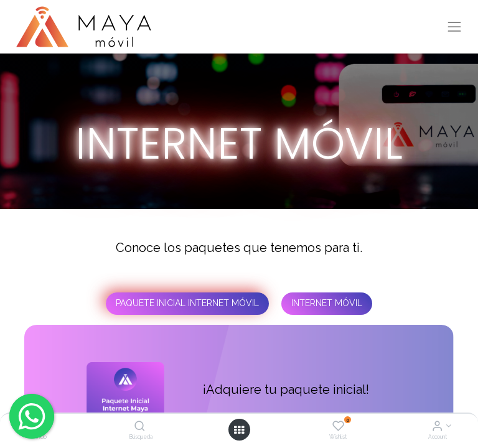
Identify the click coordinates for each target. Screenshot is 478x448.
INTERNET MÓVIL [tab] (327, 303)
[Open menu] (239, 430)
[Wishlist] (338, 427)
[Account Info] (437, 427)
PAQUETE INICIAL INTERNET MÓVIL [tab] (187, 303)
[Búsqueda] (140, 427)
